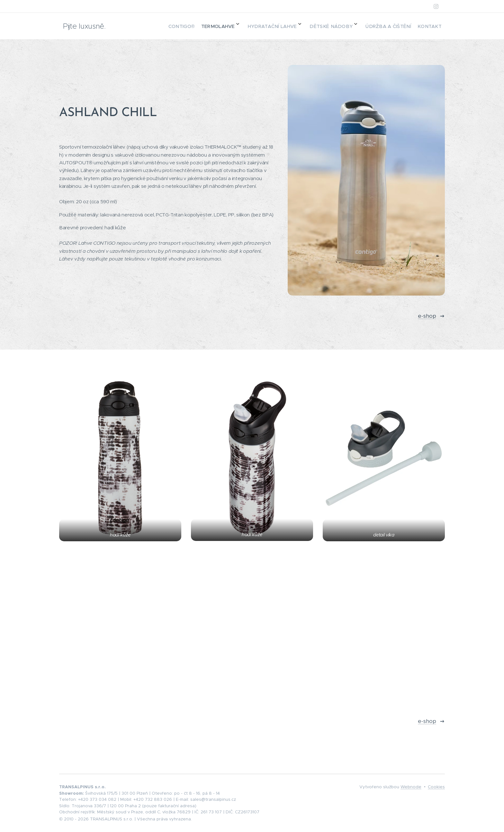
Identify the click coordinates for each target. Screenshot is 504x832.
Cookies (436, 787)
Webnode (411, 787)
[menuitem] (368, 26)
